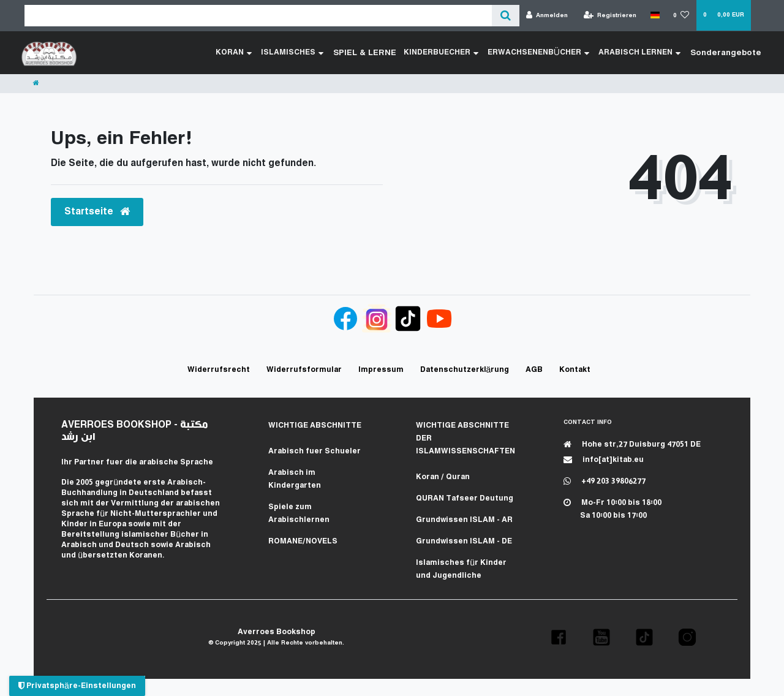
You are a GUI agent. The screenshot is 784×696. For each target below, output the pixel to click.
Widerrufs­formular (304, 370)
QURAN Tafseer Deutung (465, 498)
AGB (534, 370)
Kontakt (575, 370)
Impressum (381, 370)
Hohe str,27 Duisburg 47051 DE (632, 444)
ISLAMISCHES (306, 53)
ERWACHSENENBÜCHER (545, 53)
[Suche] (506, 16)
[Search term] (258, 16)
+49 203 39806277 (605, 481)
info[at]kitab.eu (604, 460)
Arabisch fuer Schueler (315, 451)
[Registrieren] (610, 16)
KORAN (248, 53)
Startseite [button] (97, 212)
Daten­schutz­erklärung (465, 370)
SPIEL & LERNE (375, 52)
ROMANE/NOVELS (303, 541)
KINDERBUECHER (448, 53)
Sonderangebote (729, 52)
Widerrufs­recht (219, 370)
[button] (559, 637)
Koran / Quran (443, 477)
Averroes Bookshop (277, 632)
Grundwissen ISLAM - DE (464, 541)
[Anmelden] (547, 16)
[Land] (654, 15)
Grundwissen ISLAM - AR (464, 520)
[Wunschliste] (681, 16)
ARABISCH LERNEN (646, 53)
